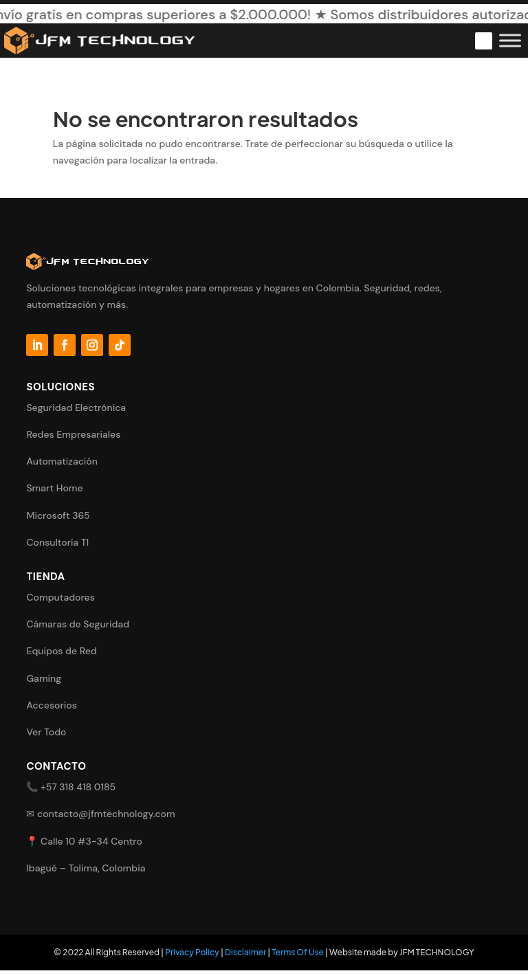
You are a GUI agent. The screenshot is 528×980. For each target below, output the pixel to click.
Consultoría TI (57, 542)
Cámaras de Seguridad (78, 624)
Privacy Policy (192, 952)
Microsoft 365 (58, 515)
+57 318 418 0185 (78, 787)
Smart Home (54, 488)
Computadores (60, 597)
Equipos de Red (61, 651)
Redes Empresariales (73, 434)
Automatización (62, 461)
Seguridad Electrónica (76, 408)
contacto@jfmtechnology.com (106, 814)
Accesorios (52, 705)
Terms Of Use (298, 952)
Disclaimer (245, 952)
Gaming (44, 678)
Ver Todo (46, 732)
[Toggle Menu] (510, 40)
